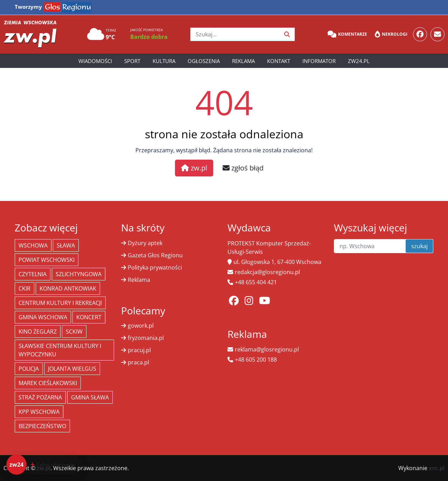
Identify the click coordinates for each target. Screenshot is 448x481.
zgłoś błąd (243, 168)
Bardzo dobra (149, 37)
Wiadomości (95, 61)
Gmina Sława (90, 397)
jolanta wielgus (72, 369)
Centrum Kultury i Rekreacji (60, 303)
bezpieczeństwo (42, 426)
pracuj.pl (139, 350)
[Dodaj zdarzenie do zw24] (44, 465)
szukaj (419, 246)
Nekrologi (391, 34)
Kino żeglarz (38, 332)
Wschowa (33, 245)
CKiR (24, 288)
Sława (66, 245)
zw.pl (194, 168)
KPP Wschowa (39, 412)
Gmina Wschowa (43, 317)
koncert (89, 317)
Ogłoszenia (204, 61)
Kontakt (279, 61)
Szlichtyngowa (79, 274)
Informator (319, 61)
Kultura (164, 61)
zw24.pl (359, 61)
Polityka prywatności (155, 267)
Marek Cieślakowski (48, 383)
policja (29, 369)
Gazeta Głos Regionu (155, 255)
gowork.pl (141, 326)
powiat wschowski (47, 260)
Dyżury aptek (145, 243)
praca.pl (138, 362)
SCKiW (74, 332)
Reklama (243, 61)
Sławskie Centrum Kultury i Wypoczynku (60, 350)
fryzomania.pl (146, 338)
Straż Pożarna (40, 397)
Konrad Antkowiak (68, 288)
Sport (132, 61)
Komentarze (347, 34)
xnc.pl (437, 468)
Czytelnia (33, 274)
